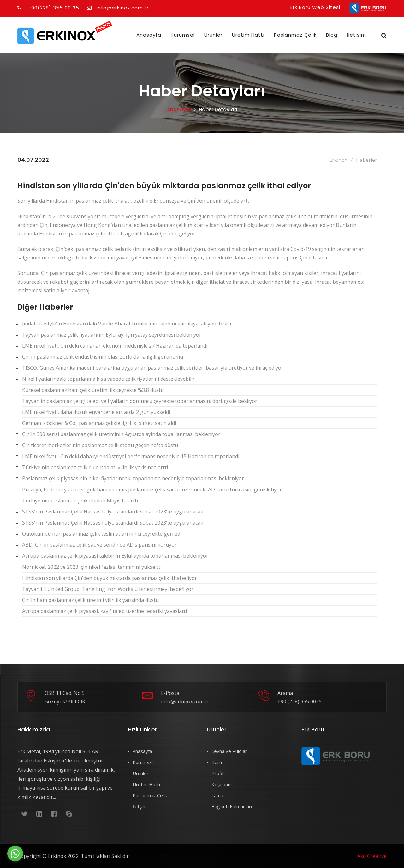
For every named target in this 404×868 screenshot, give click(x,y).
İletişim (356, 35)
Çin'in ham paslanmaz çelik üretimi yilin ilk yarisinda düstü (90, 600)
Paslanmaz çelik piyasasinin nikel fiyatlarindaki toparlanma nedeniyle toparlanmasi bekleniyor (133, 478)
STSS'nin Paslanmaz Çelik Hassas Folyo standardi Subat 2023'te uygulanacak (113, 512)
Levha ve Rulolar (229, 751)
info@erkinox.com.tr (118, 8)
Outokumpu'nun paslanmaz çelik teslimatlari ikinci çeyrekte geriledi (102, 534)
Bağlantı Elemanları (232, 806)
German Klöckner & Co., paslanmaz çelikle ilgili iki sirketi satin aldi (99, 423)
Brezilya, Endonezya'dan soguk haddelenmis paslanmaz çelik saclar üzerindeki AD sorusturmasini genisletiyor (152, 489)
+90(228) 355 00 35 (48, 8)
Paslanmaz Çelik (295, 35)
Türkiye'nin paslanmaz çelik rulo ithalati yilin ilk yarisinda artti (95, 467)
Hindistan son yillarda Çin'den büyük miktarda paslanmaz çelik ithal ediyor (110, 578)
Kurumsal (183, 35)
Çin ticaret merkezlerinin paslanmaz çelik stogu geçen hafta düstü (100, 445)
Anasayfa (149, 35)
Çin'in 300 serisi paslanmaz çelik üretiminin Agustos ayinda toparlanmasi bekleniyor (121, 434)
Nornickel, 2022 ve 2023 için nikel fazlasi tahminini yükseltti (92, 567)
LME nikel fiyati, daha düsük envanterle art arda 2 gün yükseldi (96, 412)
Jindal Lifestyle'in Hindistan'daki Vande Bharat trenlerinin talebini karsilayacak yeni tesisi (127, 324)
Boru (217, 762)
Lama (217, 795)
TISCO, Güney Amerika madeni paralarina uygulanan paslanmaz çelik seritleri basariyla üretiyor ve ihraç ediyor (153, 368)
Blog (332, 35)
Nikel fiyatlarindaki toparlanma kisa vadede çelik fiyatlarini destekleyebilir (108, 379)
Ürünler (213, 35)
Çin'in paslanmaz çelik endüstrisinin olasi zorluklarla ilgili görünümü (103, 357)
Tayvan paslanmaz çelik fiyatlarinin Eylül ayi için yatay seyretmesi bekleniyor (112, 335)
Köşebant (222, 784)
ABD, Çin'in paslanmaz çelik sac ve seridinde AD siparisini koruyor (99, 545)
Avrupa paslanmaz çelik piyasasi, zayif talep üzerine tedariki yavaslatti (104, 611)
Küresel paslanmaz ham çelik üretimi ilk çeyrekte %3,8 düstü (93, 390)
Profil (217, 773)
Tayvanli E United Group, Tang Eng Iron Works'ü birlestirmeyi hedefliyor (108, 589)
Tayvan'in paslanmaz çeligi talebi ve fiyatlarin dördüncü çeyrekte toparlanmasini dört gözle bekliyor (140, 401)
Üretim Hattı (248, 35)
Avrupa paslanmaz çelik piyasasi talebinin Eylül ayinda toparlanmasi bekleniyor (115, 556)
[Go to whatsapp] (15, 853)
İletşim (140, 806)
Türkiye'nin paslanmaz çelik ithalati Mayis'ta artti (80, 501)
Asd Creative (372, 856)
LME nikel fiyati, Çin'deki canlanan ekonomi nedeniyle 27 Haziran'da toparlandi (115, 346)
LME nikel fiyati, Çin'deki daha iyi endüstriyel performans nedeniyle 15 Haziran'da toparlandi (131, 456)
